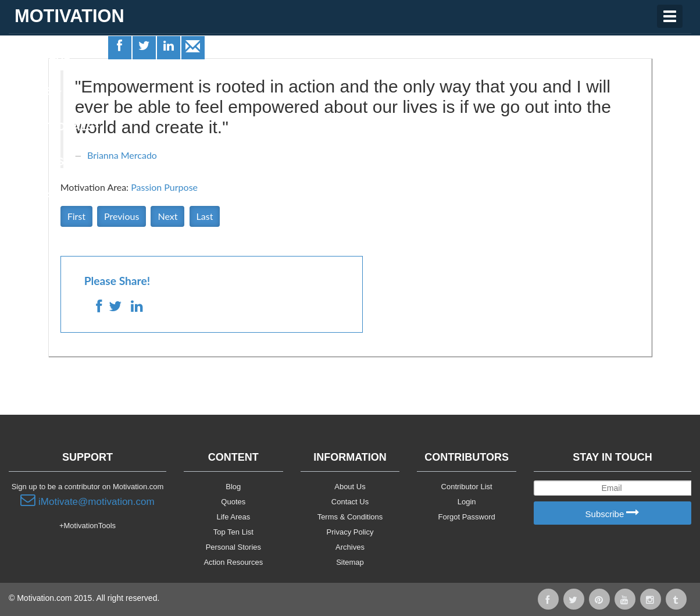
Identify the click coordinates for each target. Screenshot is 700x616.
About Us (350, 487)
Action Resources (233, 562)
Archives (350, 547)
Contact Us (350, 502)
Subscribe (613, 513)
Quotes (35, 91)
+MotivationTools (87, 526)
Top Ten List (233, 532)
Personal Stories (233, 547)
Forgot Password (467, 517)
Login (467, 502)
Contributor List (467, 487)
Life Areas (42, 56)
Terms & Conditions (350, 517)
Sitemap (350, 562)
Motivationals (54, 127)
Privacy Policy (350, 532)
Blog (233, 487)
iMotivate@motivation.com (87, 500)
